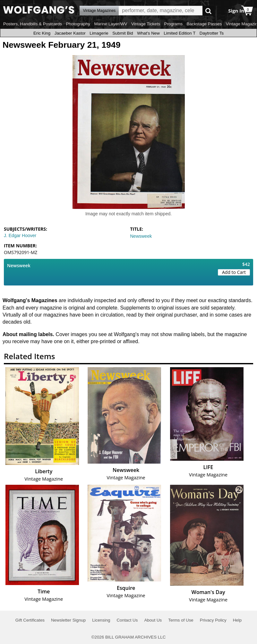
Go (208, 11)
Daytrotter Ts (212, 33)
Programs (174, 24)
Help (237, 620)
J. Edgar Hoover (20, 235)
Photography (78, 24)
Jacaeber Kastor (70, 33)
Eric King (42, 33)
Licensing (101, 620)
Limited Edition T (180, 33)
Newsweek (141, 236)
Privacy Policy (213, 620)
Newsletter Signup (68, 620)
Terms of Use (181, 620)
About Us (153, 620)
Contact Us (127, 620)
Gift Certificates (30, 620)
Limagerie (99, 33)
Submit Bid (123, 33)
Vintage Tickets (146, 24)
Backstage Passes (204, 24)
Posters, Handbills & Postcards (33, 24)
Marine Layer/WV (111, 24)
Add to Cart (234, 272)
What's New (148, 33)
